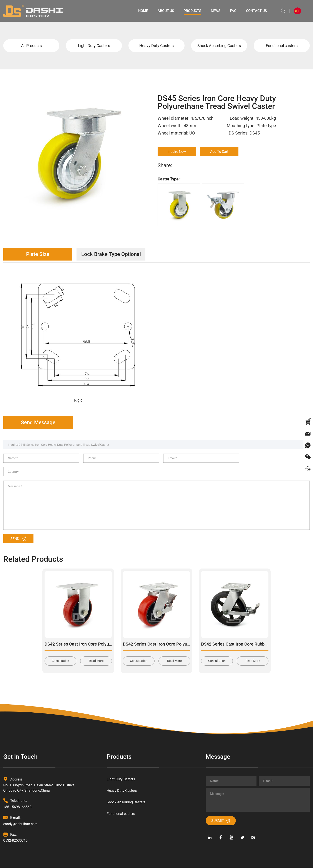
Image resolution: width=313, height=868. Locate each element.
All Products (31, 46)
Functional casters (282, 46)
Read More (96, 649)
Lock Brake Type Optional (112, 254)
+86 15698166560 (17, 795)
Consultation (60, 649)
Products (192, 11)
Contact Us (256, 11)
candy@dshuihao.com (20, 812)
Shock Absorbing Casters (219, 46)
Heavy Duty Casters (156, 46)
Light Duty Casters (94, 46)
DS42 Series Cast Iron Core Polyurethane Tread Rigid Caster (103, 632)
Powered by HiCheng (152, 861)
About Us (166, 11)
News (216, 11)
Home (143, 11)
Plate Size (38, 254)
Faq (233, 11)
